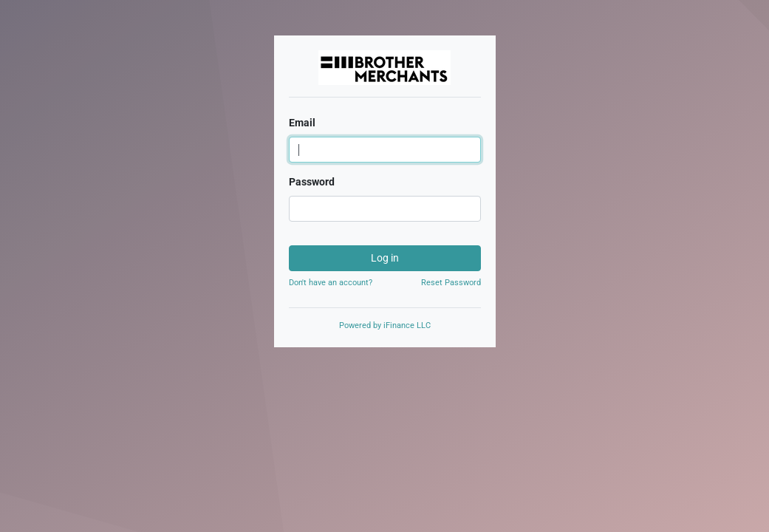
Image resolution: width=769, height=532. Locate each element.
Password (312, 182)
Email (302, 123)
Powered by (385, 325)
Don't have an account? (331, 283)
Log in (385, 258)
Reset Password (451, 283)
